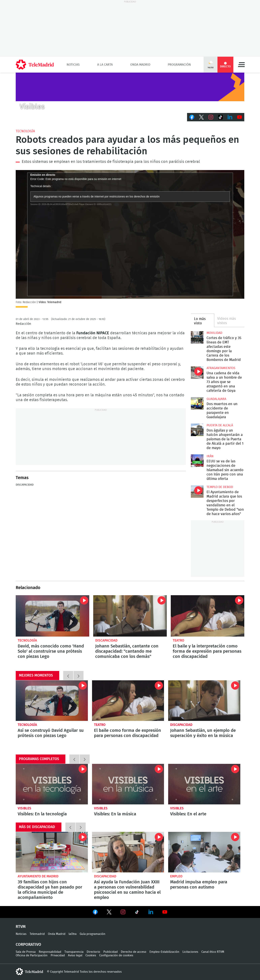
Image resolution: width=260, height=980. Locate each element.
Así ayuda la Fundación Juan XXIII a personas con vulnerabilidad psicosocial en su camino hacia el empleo (128, 852)
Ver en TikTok (137, 913)
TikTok (220, 117)
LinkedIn (230, 117)
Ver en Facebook (95, 913)
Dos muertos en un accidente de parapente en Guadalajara (197, 403)
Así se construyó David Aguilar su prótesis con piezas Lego (51, 733)
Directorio (93, 952)
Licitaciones (190, 952)
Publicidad (111, 952)
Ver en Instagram (123, 912)
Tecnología (25, 131)
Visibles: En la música (128, 784)
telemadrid (29, 972)
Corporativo (28, 945)
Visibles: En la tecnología (52, 784)
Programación (179, 65)
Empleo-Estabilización (164, 952)
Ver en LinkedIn (151, 912)
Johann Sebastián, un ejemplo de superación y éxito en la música (203, 733)
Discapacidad (25, 485)
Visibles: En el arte (204, 784)
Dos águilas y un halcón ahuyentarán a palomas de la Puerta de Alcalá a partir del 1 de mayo (197, 430)
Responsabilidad (50, 952)
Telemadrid (37, 934)
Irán (210, 456)
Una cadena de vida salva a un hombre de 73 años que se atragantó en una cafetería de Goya (197, 373)
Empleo (176, 876)
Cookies (91, 955)
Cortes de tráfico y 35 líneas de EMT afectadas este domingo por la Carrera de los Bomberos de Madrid (197, 337)
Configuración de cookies (116, 955)
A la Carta (105, 65)
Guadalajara (216, 399)
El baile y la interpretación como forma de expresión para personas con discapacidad (208, 616)
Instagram (211, 117)
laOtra (73, 934)
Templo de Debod (220, 487)
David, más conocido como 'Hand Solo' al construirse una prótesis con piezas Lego (52, 616)
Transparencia (74, 952)
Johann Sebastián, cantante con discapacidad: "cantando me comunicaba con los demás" (130, 616)
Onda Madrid (140, 65)
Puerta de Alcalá (220, 425)
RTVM (21, 927)
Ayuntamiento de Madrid (38, 876)
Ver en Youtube (165, 912)
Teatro (179, 640)
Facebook (192, 117)
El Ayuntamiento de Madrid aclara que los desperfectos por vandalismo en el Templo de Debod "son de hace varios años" (197, 491)
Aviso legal (75, 955)
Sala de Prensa (26, 952)
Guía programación (93, 934)
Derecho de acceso (134, 952)
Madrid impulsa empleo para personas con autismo (204, 852)
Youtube (240, 117)
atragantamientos (221, 368)
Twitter (201, 117)
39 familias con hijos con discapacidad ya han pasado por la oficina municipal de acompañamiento (52, 852)
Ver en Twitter (109, 913)
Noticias (73, 65)
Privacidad (58, 955)
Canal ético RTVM (213, 952)
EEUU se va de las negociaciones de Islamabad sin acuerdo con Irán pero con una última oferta (197, 461)
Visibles (24, 808)
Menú (241, 65)
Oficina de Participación (32, 955)
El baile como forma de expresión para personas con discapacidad (128, 733)
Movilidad (214, 333)
